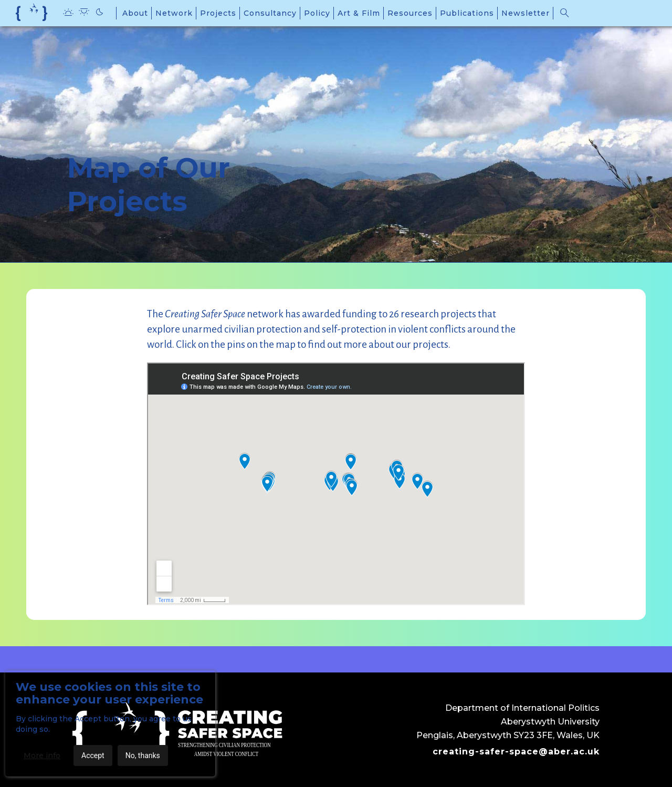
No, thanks (143, 755)
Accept (93, 755)
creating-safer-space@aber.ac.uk (516, 752)
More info (42, 755)
